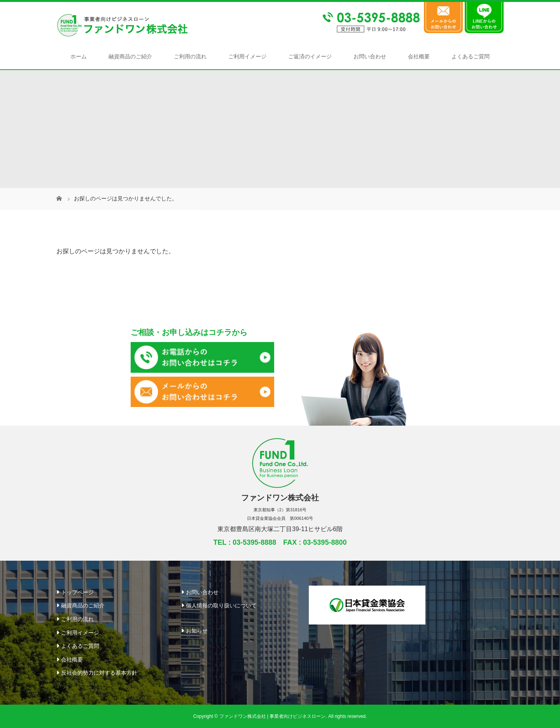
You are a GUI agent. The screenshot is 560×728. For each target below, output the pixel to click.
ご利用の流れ (190, 56)
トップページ (77, 592)
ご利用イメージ (247, 56)
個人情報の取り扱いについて (221, 605)
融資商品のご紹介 (130, 56)
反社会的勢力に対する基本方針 (99, 673)
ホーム (79, 56)
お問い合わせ (370, 56)
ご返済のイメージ (310, 56)
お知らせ (197, 631)
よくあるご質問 (471, 56)
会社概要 (419, 56)
